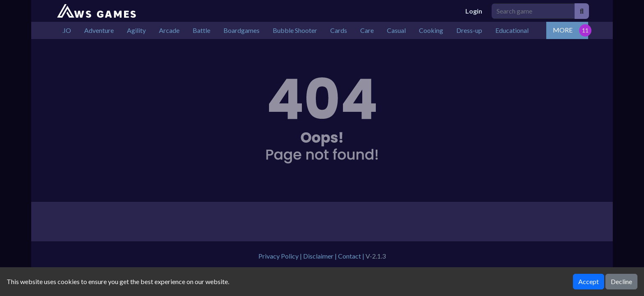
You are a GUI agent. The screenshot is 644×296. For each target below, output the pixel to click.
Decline (621, 281)
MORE (563, 30)
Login (474, 11)
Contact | (352, 256)
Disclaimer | (321, 256)
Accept (589, 281)
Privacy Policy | (281, 256)
